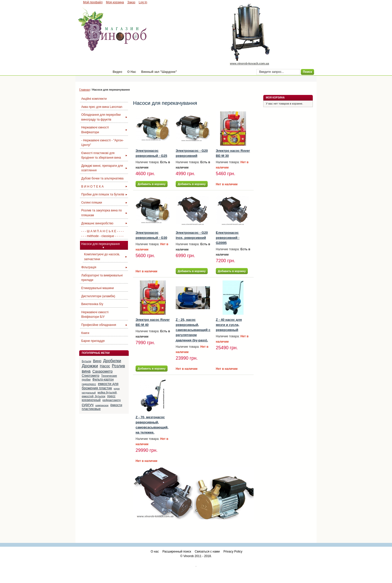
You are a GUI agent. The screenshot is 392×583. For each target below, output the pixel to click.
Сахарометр (103, 371)
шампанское (102, 405)
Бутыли (86, 361)
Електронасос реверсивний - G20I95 (228, 238)
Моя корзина (115, 2)
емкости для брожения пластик (100, 386)
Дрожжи (90, 366)
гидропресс (89, 384)
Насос (105, 366)
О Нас (132, 72)
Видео (118, 72)
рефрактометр (112, 400)
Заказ (131, 2)
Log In (143, 2)
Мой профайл (93, 2)
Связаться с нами (207, 552)
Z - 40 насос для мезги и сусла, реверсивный (229, 325)
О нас (155, 552)
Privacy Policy (233, 552)
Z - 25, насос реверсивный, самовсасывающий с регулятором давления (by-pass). (193, 330)
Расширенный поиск (177, 552)
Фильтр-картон (103, 379)
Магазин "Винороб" (93, 72)
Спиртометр (91, 376)
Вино (97, 361)
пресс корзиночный (99, 398)
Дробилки (112, 361)
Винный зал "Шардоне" (159, 72)
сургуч (88, 405)
